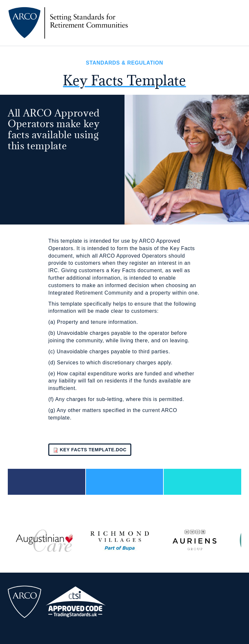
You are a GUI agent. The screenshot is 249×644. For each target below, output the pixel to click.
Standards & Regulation (124, 63)
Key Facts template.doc (93, 450)
